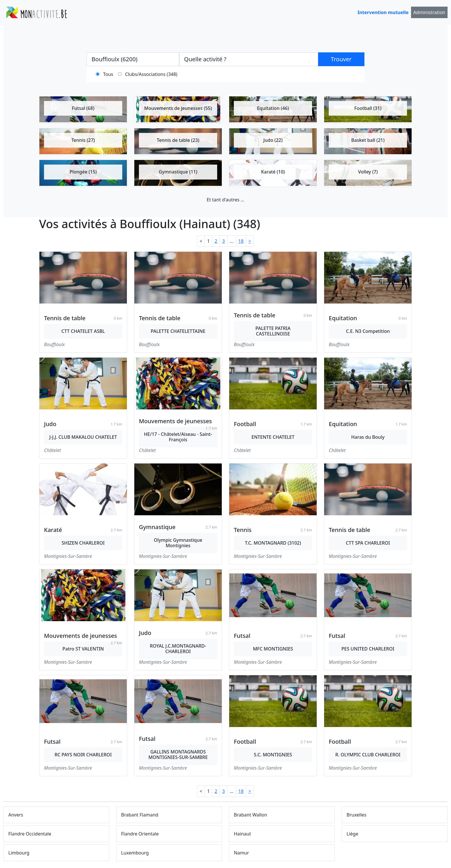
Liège (352, 834)
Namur (241, 853)
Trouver (341, 59)
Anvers (16, 815)
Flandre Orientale (140, 834)
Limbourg (19, 853)
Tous (108, 74)
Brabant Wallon (251, 815)
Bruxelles (357, 815)
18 (241, 241)
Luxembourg (135, 853)
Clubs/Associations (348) (151, 74)
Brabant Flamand (140, 815)
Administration (429, 12)
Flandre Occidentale (30, 834)
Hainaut (242, 834)
